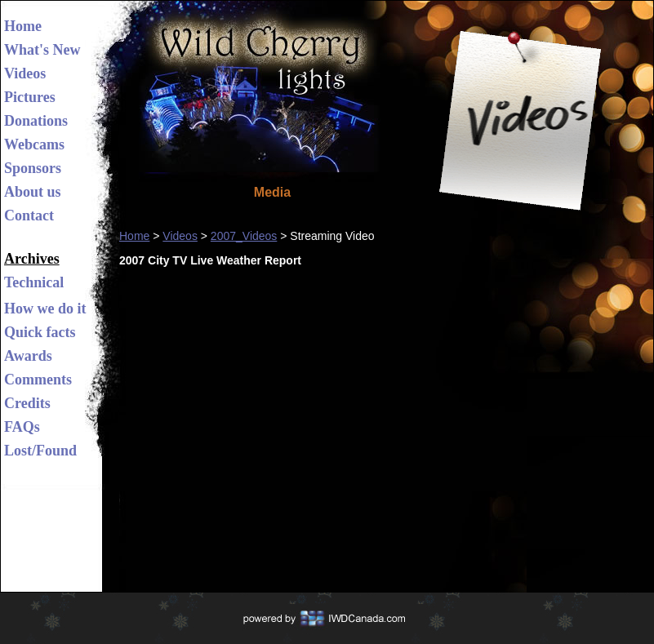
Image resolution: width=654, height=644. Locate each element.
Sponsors (33, 168)
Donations (36, 121)
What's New (42, 50)
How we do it (45, 309)
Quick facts (40, 332)
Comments (38, 380)
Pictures (30, 97)
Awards (28, 356)
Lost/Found (40, 451)
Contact (29, 215)
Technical (34, 282)
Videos (25, 73)
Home (23, 26)
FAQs (22, 427)
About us (33, 192)
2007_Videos (244, 236)
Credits (27, 403)
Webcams (34, 144)
